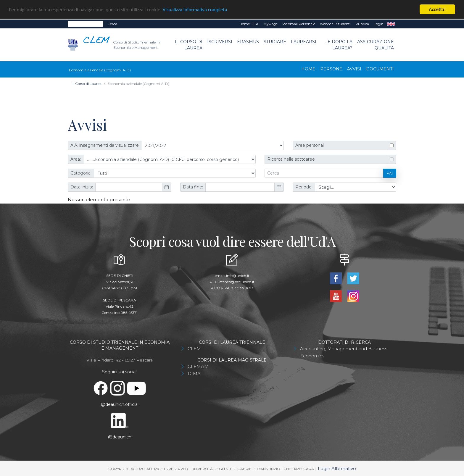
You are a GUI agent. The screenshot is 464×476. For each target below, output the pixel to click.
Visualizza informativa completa (195, 9)
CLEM (194, 349)
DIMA (194, 373)
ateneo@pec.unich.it (237, 282)
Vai (390, 173)
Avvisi (354, 69)
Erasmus (248, 41)
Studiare (275, 41)
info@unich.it (238, 276)
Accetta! (438, 9)
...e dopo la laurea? (339, 45)
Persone (331, 69)
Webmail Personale (299, 24)
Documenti (380, 69)
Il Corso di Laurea (189, 45)
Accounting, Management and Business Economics (344, 352)
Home (308, 69)
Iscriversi (220, 41)
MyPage (270, 24)
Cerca (112, 24)
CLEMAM (198, 366)
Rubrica (362, 24)
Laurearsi (304, 41)
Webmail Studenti (335, 24)
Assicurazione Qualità (376, 45)
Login (379, 24)
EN (391, 24)
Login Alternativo (337, 468)
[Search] (86, 24)
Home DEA (249, 24)
